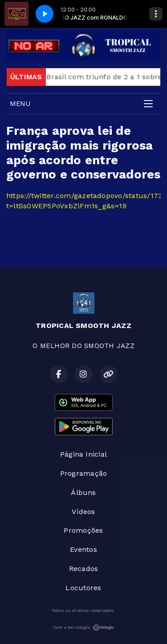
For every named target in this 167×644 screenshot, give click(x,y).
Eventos (83, 549)
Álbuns (83, 492)
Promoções (83, 530)
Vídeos (83, 512)
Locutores (83, 588)
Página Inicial (83, 454)
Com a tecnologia (84, 628)
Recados (84, 569)
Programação (84, 473)
